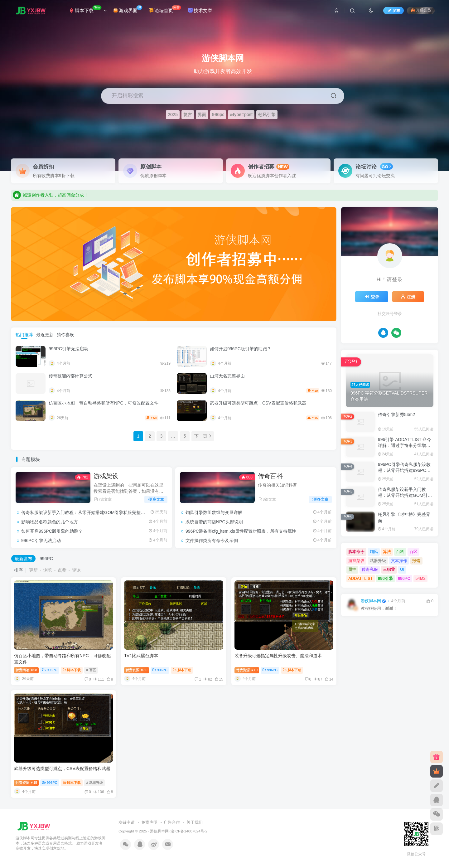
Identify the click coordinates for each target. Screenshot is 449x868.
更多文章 (156, 499)
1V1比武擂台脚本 (141, 656)
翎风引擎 (267, 114)
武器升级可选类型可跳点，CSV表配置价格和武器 (258, 403)
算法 (387, 552)
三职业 (389, 569)
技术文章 (200, 10)
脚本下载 (88, 9)
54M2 (420, 578)
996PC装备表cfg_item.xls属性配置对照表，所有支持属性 (241, 531)
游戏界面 (128, 9)
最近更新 (45, 335)
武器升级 (378, 561)
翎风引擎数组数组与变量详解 (214, 512)
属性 (352, 569)
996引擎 (385, 578)
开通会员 (421, 10)
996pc (218, 114)
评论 (76, 570)
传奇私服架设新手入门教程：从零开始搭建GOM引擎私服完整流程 (85, 512)
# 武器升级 (94, 783)
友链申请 (127, 822)
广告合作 (172, 822)
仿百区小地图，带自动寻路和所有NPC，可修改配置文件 (104, 403)
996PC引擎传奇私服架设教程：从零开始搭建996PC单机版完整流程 (404, 470)
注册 (408, 297)
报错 (416, 561)
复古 (188, 114)
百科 (400, 552)
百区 (413, 552)
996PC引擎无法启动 (68, 349)
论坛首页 (165, 9)
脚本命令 (356, 552)
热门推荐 (24, 335)
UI (402, 569)
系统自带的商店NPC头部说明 (214, 522)
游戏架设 (106, 476)
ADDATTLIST (361, 578)
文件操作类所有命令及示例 (212, 541)
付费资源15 (26, 783)
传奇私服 (370, 569)
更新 (33, 570)
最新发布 (23, 559)
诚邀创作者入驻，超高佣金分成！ (51, 200)
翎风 (374, 552)
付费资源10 (247, 670)
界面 (202, 114)
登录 (372, 297)
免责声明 (149, 822)
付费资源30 (136, 670)
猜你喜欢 (65, 335)
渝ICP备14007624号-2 (189, 831)
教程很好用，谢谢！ (379, 609)
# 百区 (91, 670)
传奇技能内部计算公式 (70, 376)
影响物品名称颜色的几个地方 (50, 522)
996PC (46, 559)
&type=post (241, 114)
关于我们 (195, 822)
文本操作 (399, 561)
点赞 (62, 570)
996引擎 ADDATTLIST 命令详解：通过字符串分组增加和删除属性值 (405, 446)
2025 (173, 114)
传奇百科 (270, 476)
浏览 (48, 570)
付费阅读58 (26, 670)
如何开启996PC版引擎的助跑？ (241, 349)
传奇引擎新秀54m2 (396, 415)
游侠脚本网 (371, 601)
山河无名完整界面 (227, 376)
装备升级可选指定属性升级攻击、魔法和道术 (278, 656)
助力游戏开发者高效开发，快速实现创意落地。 (64, 190)
